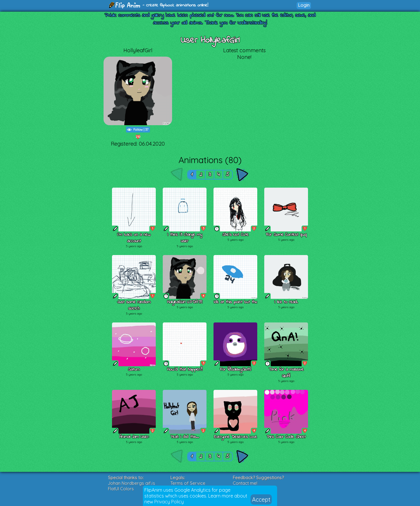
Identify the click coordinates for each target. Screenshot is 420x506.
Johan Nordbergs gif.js (132, 483)
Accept (261, 499)
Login (304, 5)
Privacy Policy (169, 502)
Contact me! (245, 483)
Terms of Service (188, 483)
